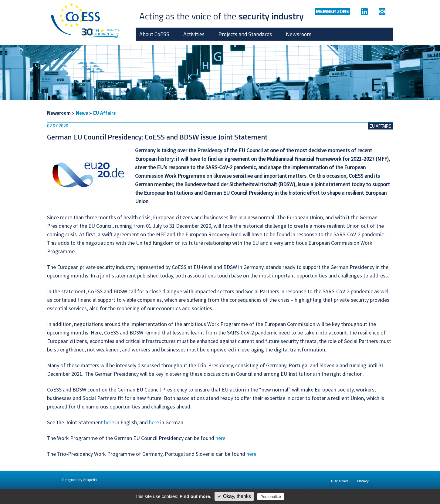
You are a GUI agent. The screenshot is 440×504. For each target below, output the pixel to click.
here (109, 422)
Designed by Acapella (80, 480)
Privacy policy (298, 496)
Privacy (363, 481)
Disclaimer (340, 481)
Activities (194, 34)
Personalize (271, 497)
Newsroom (299, 34)
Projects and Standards (245, 34)
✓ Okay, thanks (234, 496)
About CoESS (154, 34)
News (82, 113)
